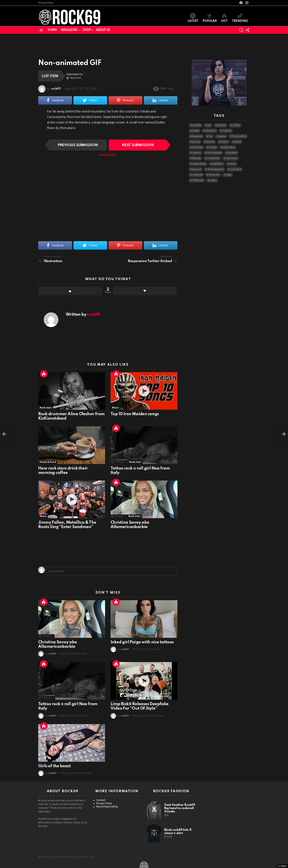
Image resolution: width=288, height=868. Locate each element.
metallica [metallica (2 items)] (218, 164)
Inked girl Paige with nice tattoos (142, 642)
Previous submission (78, 145)
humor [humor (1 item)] (225, 142)
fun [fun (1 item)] (210, 136)
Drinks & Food (48, 462)
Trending (240, 18)
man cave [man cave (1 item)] (232, 158)
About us (103, 30)
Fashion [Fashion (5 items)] (227, 131)
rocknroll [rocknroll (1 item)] (197, 175)
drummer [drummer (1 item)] (211, 131)
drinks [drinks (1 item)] (196, 131)
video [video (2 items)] (213, 180)
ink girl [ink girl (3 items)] (213, 147)
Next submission (138, 145)
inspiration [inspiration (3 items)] (229, 147)
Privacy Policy (46, 3)
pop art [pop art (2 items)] (197, 169)
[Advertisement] (144, 44)
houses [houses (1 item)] (210, 142)
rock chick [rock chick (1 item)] (236, 169)
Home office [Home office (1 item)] (239, 136)
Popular (210, 18)
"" (84, 74)
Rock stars (46, 408)
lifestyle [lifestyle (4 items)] (197, 158)
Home (52, 30)
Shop (87, 30)
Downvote (145, 291)
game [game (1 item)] (222, 136)
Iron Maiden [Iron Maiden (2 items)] (214, 153)
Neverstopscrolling (107, 807)
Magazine (69, 30)
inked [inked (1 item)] (238, 142)
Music (115, 408)
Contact (101, 800)
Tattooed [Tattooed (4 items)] (198, 180)
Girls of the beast (54, 766)
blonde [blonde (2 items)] (222, 125)
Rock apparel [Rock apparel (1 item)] (216, 169)
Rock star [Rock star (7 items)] (214, 175)
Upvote (70, 291)
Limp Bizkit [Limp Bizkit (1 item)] (213, 158)
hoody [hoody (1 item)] (196, 142)
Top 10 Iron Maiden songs (135, 414)
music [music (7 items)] (233, 164)
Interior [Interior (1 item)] (197, 153)
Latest (193, 18)
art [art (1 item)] (209, 125)
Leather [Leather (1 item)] (233, 153)
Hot (224, 18)
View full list (108, 155)
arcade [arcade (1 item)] (197, 125)
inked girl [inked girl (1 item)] (197, 147)
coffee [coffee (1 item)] (236, 125)
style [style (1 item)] (229, 175)
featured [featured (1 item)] (197, 136)
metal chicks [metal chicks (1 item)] (199, 164)
